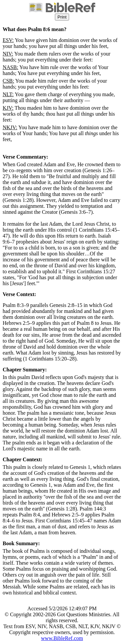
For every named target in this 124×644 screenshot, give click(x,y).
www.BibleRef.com (62, 638)
